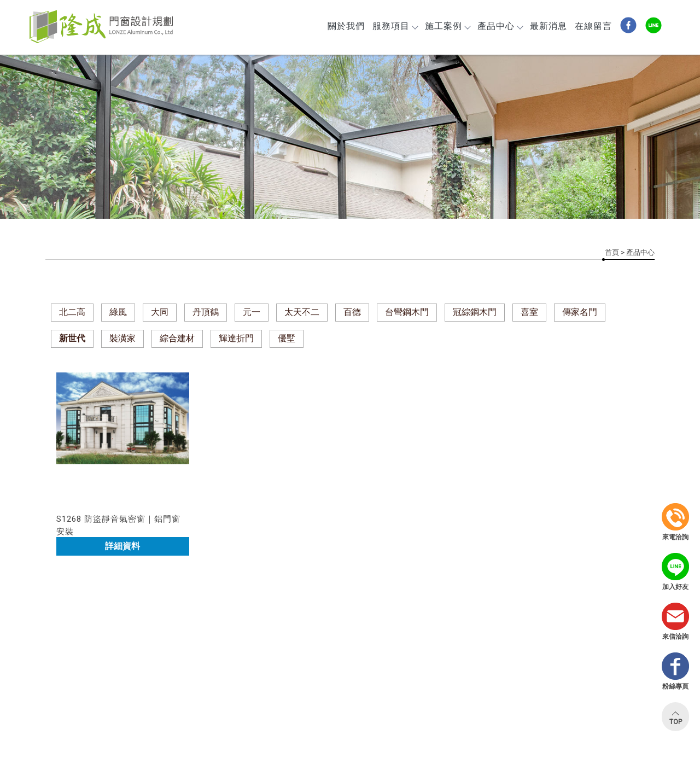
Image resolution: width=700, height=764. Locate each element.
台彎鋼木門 (407, 312)
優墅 (287, 338)
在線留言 (593, 26)
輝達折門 (236, 338)
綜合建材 (177, 338)
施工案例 (447, 26)
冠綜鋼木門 (475, 312)
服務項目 (395, 26)
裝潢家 (122, 338)
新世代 (72, 338)
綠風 (118, 312)
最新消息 (549, 26)
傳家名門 (580, 312)
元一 (252, 312)
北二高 (72, 312)
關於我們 (346, 26)
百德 (352, 312)
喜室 (529, 312)
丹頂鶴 (206, 312)
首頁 (612, 252)
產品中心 (500, 26)
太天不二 (302, 312)
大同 (160, 312)
